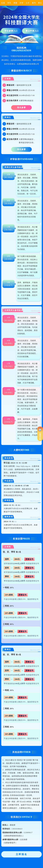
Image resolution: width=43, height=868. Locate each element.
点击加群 (24, 840)
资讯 (9, 3)
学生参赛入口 (11, 31)
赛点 (40, 3)
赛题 (15, 3)
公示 (28, 3)
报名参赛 (21, 108)
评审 (21, 3)
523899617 (28, 833)
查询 (34, 3)
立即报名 (22, 854)
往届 (3, 3)
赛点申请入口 (32, 31)
